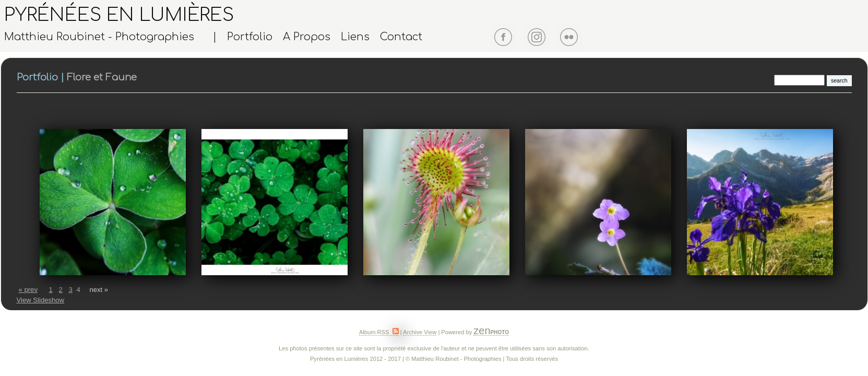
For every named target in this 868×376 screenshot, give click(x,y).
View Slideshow (41, 300)
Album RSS (379, 332)
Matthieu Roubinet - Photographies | (110, 37)
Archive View (420, 332)
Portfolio (250, 37)
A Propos (307, 37)
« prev (28, 290)
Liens (355, 37)
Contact (401, 37)
